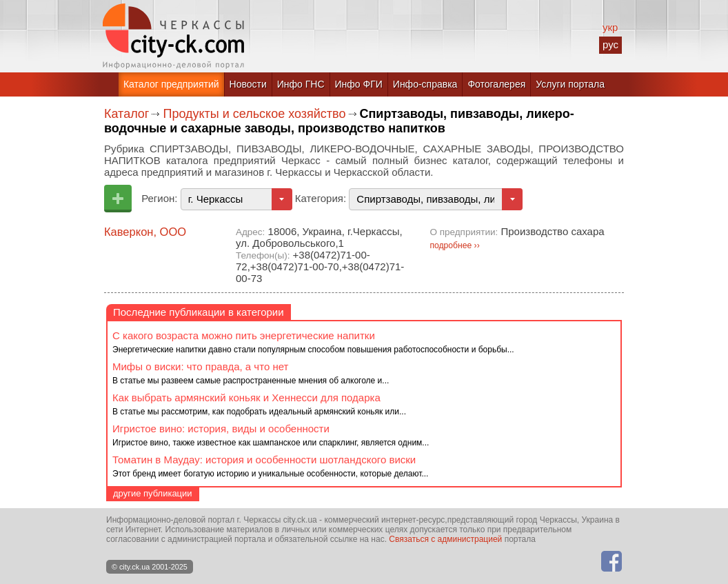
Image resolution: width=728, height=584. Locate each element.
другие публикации (153, 493)
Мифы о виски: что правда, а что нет (200, 366)
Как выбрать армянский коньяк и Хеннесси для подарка (246, 397)
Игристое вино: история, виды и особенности (221, 429)
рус (610, 44)
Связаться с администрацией (445, 539)
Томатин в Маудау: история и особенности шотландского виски (264, 460)
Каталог (127, 114)
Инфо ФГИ (359, 84)
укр (610, 27)
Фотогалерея (496, 84)
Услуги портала (570, 84)
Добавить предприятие (118, 199)
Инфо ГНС (301, 84)
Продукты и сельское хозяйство (254, 114)
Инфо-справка (425, 84)
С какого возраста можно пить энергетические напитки (244, 335)
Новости (248, 84)
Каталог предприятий (171, 84)
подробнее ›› (454, 245)
